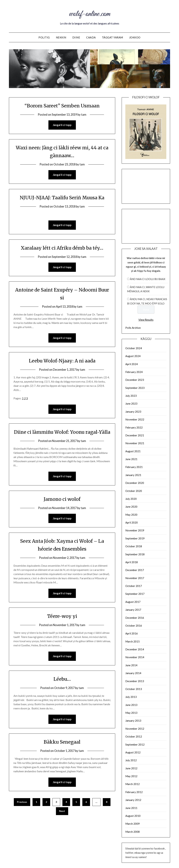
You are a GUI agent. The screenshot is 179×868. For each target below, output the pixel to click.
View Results (146, 320)
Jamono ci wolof (62, 508)
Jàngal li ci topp (62, 125)
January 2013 (133, 721)
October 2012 (134, 736)
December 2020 (135, 483)
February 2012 (134, 792)
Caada (91, 37)
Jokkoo (135, 37)
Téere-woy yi (62, 625)
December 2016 (135, 618)
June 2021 (131, 459)
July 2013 (131, 697)
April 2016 (132, 633)
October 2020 (134, 491)
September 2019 (135, 538)
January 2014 (133, 673)
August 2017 (133, 602)
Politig (44, 37)
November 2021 (135, 443)
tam (84, 115)
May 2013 (131, 713)
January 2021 (133, 475)
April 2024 (132, 364)
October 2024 (134, 348)
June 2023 (131, 404)
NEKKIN (61, 37)
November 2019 (135, 530)
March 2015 (133, 641)
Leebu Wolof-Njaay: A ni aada (62, 361)
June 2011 (131, 808)
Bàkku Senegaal (62, 751)
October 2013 (134, 689)
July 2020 (131, 499)
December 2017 (135, 570)
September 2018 (135, 554)
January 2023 (133, 412)
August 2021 (133, 451)
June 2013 (131, 705)
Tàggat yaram (112, 37)
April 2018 (132, 562)
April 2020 (132, 522)
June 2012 (131, 768)
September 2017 (135, 594)
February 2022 (134, 427)
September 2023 (135, 388)
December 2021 (135, 435)
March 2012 (133, 784)
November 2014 (135, 657)
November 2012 (135, 729)
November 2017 (135, 578)
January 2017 (133, 610)
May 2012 (131, 776)
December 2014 (135, 649)
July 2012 (131, 760)
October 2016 (134, 626)
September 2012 (135, 744)
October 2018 (134, 546)
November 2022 (135, 419)
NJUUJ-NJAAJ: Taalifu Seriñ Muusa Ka (62, 198)
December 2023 (135, 380)
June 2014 (131, 665)
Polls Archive (133, 328)
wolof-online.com (89, 14)
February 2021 (134, 467)
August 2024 (133, 356)
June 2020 (131, 507)
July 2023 (131, 396)
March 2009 (133, 824)
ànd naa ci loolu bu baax (148, 279)
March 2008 (133, 832)
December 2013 (135, 681)
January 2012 (133, 800)
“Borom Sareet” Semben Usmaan (62, 106)
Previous (22, 812)
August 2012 (133, 752)
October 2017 (134, 586)
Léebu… (62, 688)
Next (62, 821)
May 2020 (131, 515)
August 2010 (133, 816)
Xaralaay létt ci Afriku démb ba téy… (62, 248)
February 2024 (134, 372)
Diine (76, 37)
